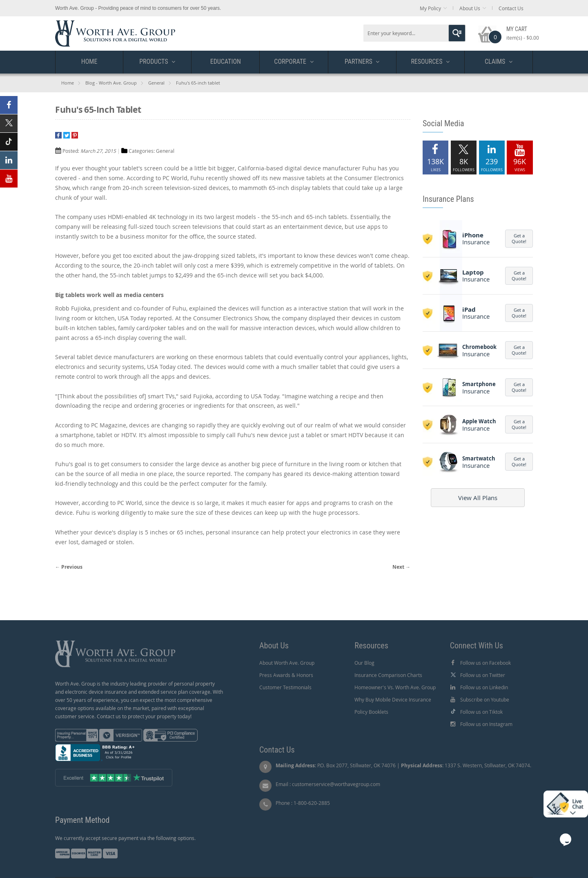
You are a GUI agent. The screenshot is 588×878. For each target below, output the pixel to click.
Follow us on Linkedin (484, 687)
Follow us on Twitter (483, 675)
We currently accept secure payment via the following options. (125, 838)
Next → (401, 567)
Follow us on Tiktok (481, 712)
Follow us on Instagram (486, 724)
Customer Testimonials (285, 687)
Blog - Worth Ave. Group (111, 83)
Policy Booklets (371, 712)
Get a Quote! (519, 238)
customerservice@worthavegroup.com (336, 784)
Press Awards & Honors (286, 675)
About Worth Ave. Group (287, 663)
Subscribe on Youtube (485, 699)
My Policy (430, 8)
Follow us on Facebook (486, 663)
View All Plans (478, 498)
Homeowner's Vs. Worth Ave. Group (395, 687)
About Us (470, 8)
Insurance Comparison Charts (388, 675)
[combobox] (414, 33)
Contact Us (511, 8)
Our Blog (364, 663)
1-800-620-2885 (312, 803)
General (156, 83)
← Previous (69, 567)
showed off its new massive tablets (277, 178)
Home (68, 83)
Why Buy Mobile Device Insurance (393, 699)
